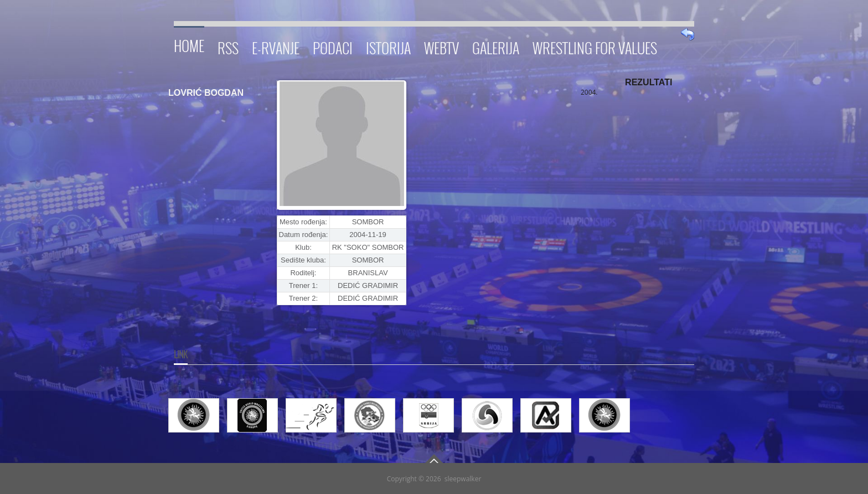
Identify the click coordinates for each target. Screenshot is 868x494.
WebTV (441, 46)
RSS (228, 46)
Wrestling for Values (595, 46)
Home (189, 44)
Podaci (333, 46)
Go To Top (434, 459)
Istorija (388, 46)
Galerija (496, 46)
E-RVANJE (276, 46)
